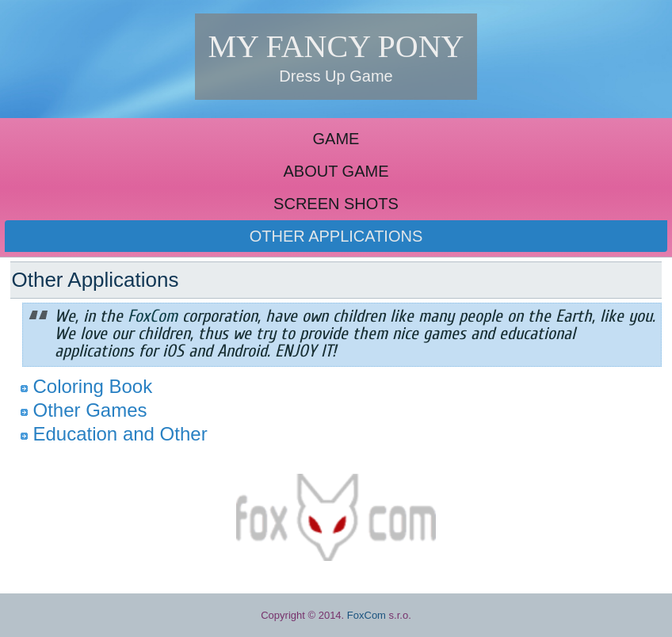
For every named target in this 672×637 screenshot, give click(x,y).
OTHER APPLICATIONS (336, 236)
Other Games (90, 410)
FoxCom (367, 615)
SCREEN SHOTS (336, 204)
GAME (336, 139)
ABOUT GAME (336, 171)
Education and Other (120, 434)
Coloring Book (92, 386)
